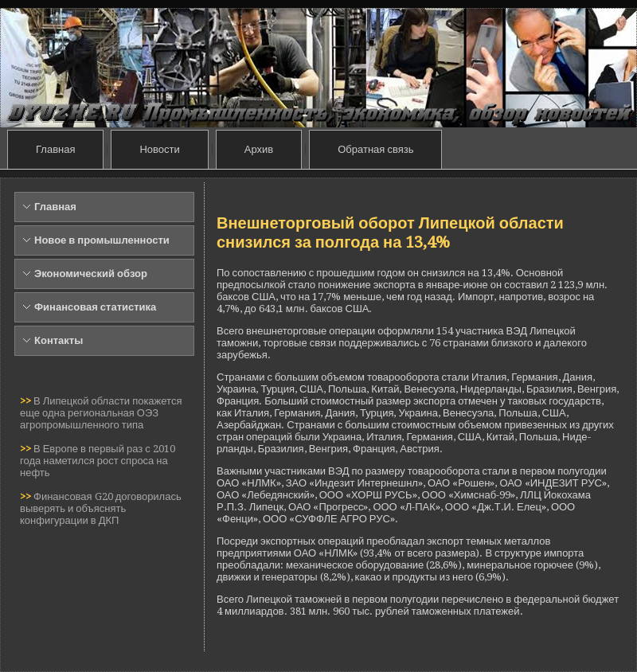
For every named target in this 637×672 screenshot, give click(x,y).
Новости (159, 149)
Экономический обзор (91, 273)
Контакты (59, 340)
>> (27, 401)
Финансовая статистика (95, 307)
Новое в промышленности (102, 240)
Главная (55, 149)
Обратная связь (375, 149)
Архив (259, 149)
